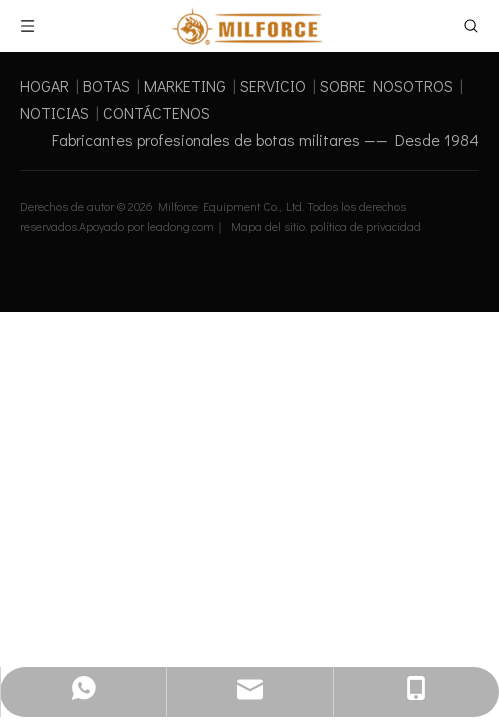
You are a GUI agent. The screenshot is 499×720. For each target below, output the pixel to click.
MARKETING (185, 85)
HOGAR (44, 85)
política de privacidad (365, 226)
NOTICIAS (54, 112)
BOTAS (106, 85)
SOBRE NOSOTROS (386, 85)
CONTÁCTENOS (156, 112)
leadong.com (180, 226)
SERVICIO (273, 85)
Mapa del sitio (268, 226)
